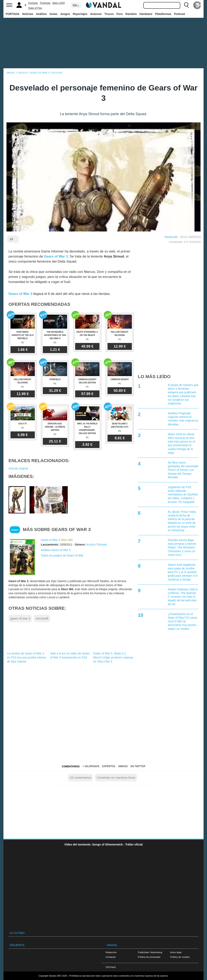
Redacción (171, 237)
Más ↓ (76, 5)
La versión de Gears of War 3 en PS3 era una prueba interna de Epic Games (26, 657)
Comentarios (71, 767)
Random (131, 14)
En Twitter (138, 766)
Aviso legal (176, 952)
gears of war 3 (20, 618)
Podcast (180, 14)
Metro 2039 (59, 3)
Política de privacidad (149, 957)
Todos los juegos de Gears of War (62, 555)
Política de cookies (180, 957)
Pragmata (45, 3)
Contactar (111, 957)
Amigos (123, 766)
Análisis (41, 14)
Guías (53, 14)
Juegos (65, 14)
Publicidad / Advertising (150, 952)
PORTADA (13, 14)
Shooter (102, 545)
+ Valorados (91, 766)
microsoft (42, 618)
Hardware (146, 14)
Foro (120, 14)
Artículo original (18, 468)
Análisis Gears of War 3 (56, 550)
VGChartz (111, 967)
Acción (91, 545)
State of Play (35, 8)
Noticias (28, 14)
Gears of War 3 (56, 256)
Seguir (15, 530)
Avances (96, 14)
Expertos (109, 766)
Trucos (109, 14)
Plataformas (163, 14)
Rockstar (33, 3)
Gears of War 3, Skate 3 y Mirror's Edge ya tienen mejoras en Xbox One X (113, 657)
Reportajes (80, 14)
